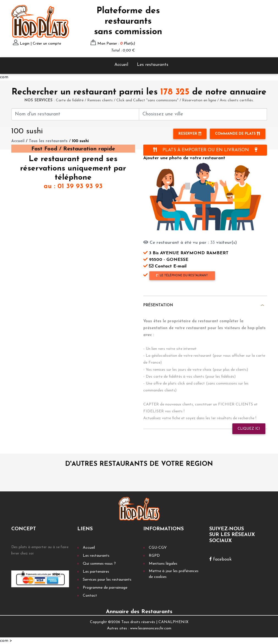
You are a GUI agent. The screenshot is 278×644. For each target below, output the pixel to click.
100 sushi (80, 141)
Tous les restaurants (48, 141)
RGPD (154, 556)
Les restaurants (153, 65)
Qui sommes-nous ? (99, 564)
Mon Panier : (116, 44)
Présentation (158, 305)
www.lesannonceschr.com (151, 628)
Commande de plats (237, 134)
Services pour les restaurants (107, 580)
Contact (90, 596)
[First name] (75, 114)
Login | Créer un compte (40, 44)
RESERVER (190, 134)
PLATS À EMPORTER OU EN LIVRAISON (205, 150)
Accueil (121, 65)
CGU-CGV (158, 548)
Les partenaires (96, 572)
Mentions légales (163, 564)
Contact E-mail (165, 266)
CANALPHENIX (173, 622)
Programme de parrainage (105, 588)
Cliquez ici (249, 429)
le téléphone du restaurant (182, 276)
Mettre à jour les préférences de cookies (174, 574)
